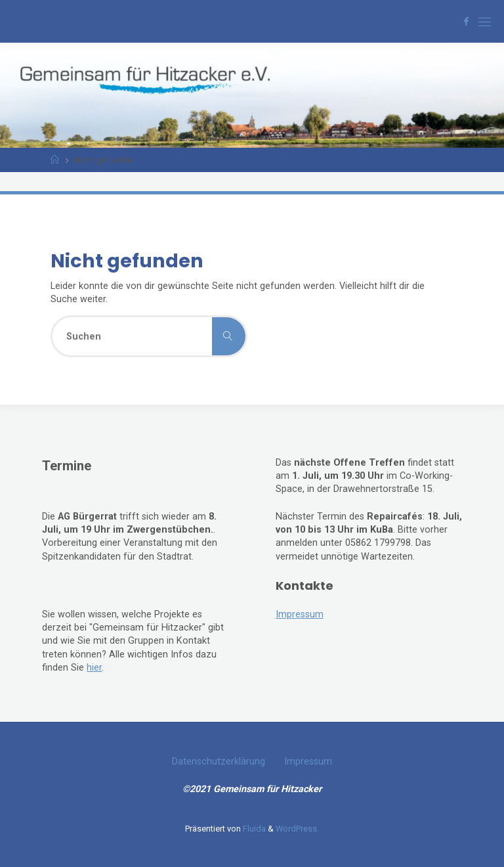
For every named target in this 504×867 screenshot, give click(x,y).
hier (94, 668)
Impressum (300, 614)
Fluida (253, 829)
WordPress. (297, 829)
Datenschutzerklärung (219, 762)
